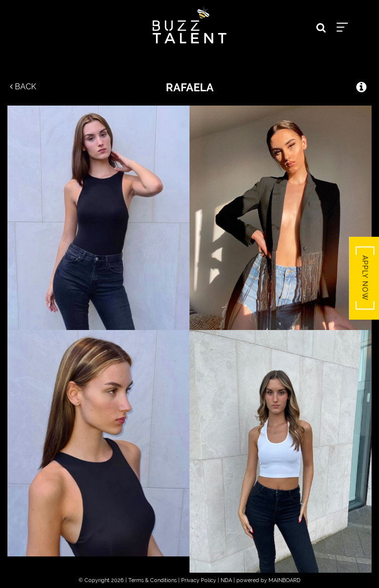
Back (23, 87)
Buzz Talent (189, 25)
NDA (226, 580)
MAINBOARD (284, 580)
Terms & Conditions (152, 580)
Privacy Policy (199, 580)
